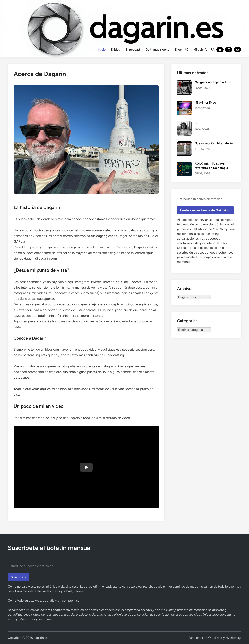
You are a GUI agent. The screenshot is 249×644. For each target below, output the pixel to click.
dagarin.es (41, 638)
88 (196, 123)
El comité (181, 50)
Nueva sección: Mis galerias (214, 143)
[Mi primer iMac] (184, 103)
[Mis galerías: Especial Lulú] (184, 82)
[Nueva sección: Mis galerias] (184, 144)
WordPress (215, 638)
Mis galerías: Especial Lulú (213, 82)
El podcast (133, 50)
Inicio (102, 50)
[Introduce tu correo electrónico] (206, 199)
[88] (184, 123)
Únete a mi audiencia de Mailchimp (205, 210)
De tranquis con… (158, 50)
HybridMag (233, 638)
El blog (116, 50)
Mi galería (200, 50)
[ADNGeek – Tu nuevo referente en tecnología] (184, 164)
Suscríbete (19, 577)
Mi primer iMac (205, 102)
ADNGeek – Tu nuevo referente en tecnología (211, 166)
